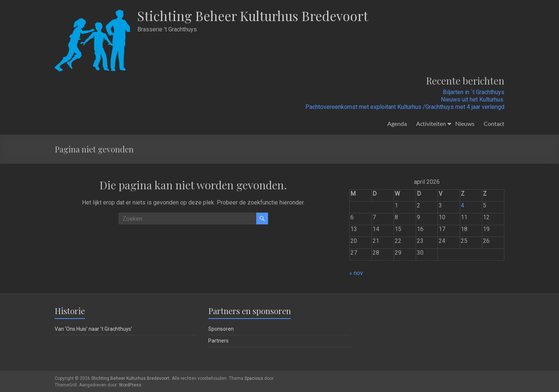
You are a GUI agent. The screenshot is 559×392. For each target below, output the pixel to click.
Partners (218, 341)
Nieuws (465, 123)
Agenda (397, 123)
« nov (356, 273)
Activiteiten (431, 123)
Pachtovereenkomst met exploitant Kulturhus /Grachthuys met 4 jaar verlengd (405, 107)
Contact (494, 123)
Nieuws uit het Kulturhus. (473, 99)
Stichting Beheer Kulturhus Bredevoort (255, 16)
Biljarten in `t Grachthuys (474, 92)
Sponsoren (221, 329)
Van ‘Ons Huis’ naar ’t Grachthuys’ (93, 329)
